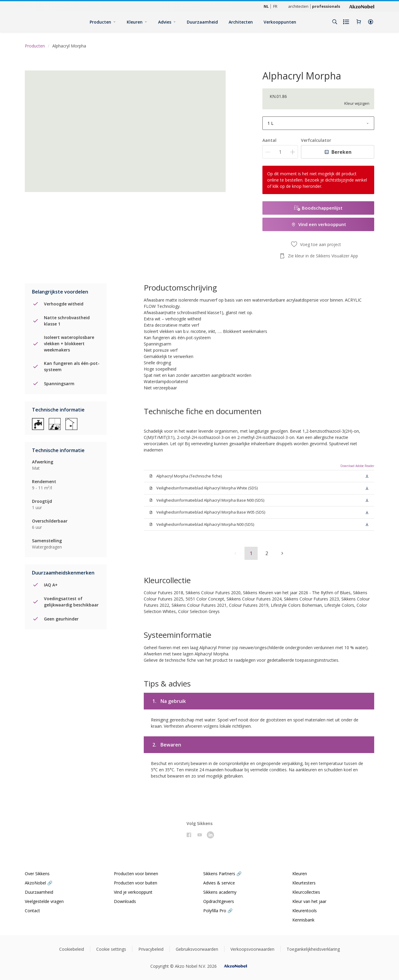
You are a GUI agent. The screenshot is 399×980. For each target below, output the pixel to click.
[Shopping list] (347, 22)
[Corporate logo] (362, 6)
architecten (298, 6)
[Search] (335, 22)
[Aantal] (280, 152)
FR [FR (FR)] (275, 6)
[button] (371, 22)
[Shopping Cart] (359, 22)
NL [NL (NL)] (266, 6)
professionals (326, 6)
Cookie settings (111, 949)
